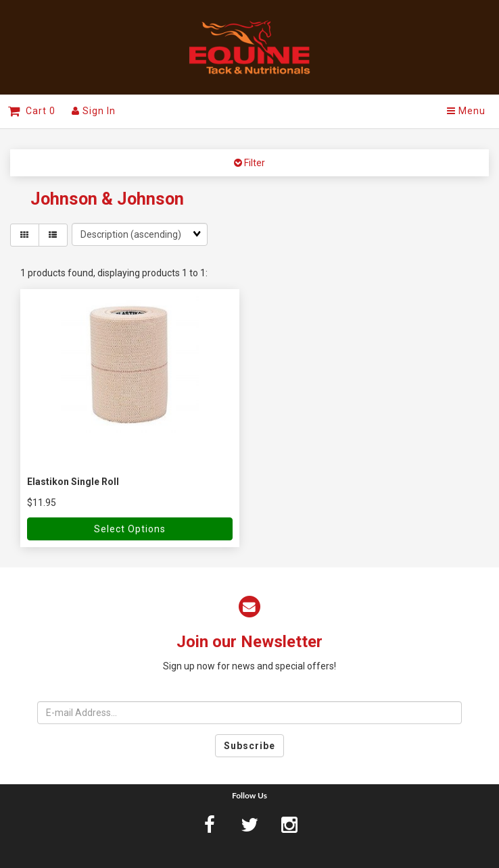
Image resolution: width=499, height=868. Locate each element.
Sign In (94, 111)
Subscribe (249, 746)
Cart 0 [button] (32, 111)
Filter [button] (254, 163)
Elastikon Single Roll (73, 482)
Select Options (130, 529)
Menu (466, 111)
